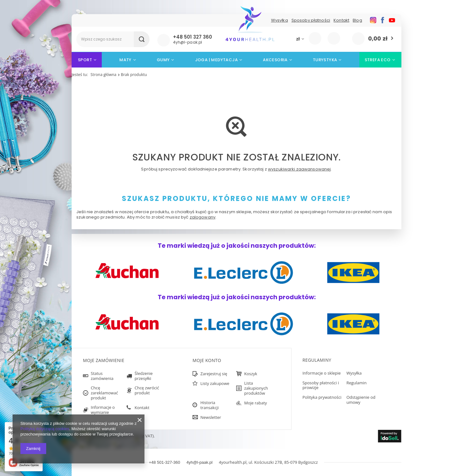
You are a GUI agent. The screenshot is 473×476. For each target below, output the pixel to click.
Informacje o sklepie (322, 373)
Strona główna (103, 75)
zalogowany (203, 217)
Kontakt (341, 20)
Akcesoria (275, 60)
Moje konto (207, 360)
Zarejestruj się (214, 374)
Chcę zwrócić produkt (147, 390)
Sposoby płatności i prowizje (321, 385)
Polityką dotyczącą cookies (45, 429)
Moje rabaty (255, 403)
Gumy (163, 60)
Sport (85, 60)
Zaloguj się (318, 39)
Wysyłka (280, 20)
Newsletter (211, 418)
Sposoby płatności (311, 20)
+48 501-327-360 (164, 462)
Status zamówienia (102, 376)
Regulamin (356, 383)
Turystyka (325, 60)
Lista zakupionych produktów (256, 388)
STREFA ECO (378, 60)
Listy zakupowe (335, 38)
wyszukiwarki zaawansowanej (299, 169)
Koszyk (250, 374)
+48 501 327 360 (193, 37)
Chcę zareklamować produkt (104, 393)
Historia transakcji (209, 405)
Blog (357, 20)
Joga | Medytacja (216, 60)
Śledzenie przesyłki (144, 376)
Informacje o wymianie (103, 410)
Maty (125, 60)
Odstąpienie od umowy (361, 400)
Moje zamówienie (104, 360)
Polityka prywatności (322, 398)
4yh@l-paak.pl (199, 462)
